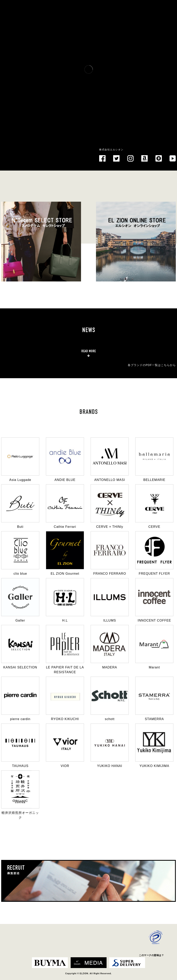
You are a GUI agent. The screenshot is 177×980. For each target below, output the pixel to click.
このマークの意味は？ (151, 955)
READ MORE (89, 351)
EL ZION (14, 150)
